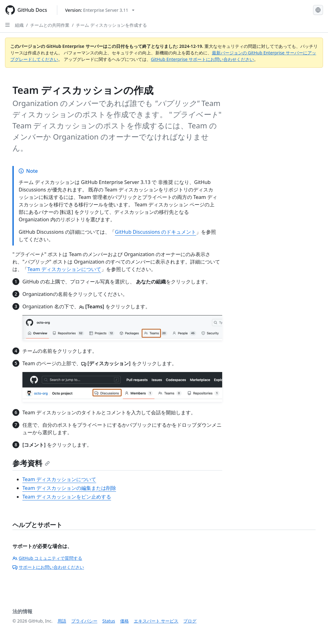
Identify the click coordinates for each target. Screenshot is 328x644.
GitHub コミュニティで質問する (47, 558)
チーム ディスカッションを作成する (111, 25)
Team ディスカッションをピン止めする (67, 497)
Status (109, 621)
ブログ (190, 621)
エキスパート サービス (156, 621)
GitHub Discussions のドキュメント (155, 232)
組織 (19, 25)
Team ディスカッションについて (64, 269)
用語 (62, 621)
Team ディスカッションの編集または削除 (69, 488)
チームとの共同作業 (50, 25)
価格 (124, 621)
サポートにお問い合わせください (48, 567)
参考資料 (31, 463)
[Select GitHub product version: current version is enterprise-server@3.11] (100, 10)
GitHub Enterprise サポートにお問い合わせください (203, 59)
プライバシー (84, 621)
